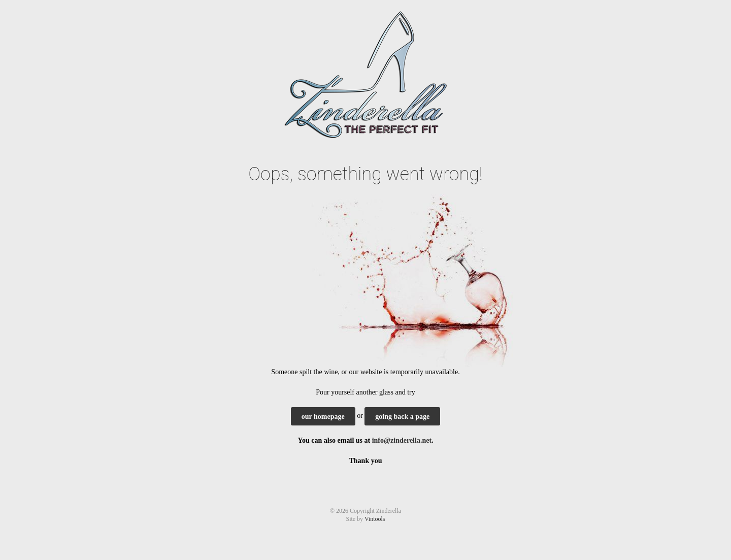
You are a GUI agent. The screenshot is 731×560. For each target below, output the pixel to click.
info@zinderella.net (402, 440)
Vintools (375, 519)
